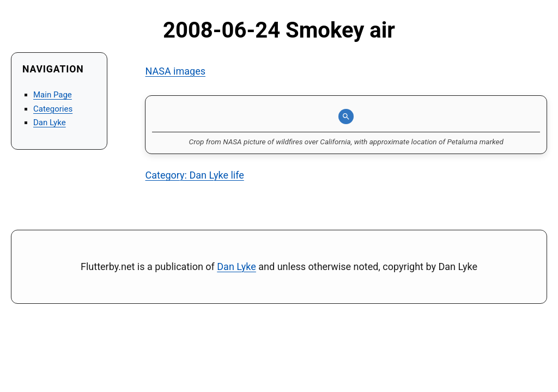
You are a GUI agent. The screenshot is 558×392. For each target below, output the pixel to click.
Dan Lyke (50, 122)
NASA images (175, 71)
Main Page (53, 95)
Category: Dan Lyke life (194, 175)
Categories (53, 109)
